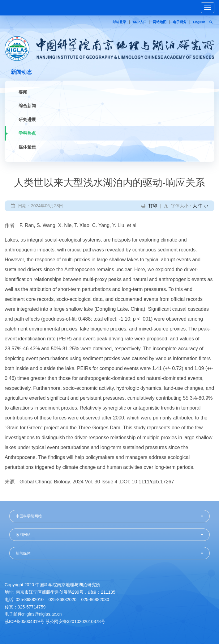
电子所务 (180, 22)
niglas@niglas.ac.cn (43, 614)
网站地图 (160, 22)
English (199, 22)
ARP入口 (140, 22)
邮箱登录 (119, 22)
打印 (153, 206)
